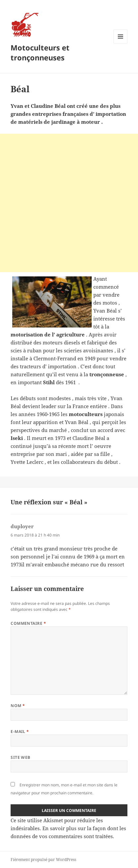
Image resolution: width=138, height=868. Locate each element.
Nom (18, 706)
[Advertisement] (69, 203)
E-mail (20, 731)
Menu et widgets (121, 43)
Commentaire (28, 623)
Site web (21, 757)
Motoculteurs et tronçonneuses (40, 52)
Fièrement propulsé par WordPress (43, 860)
